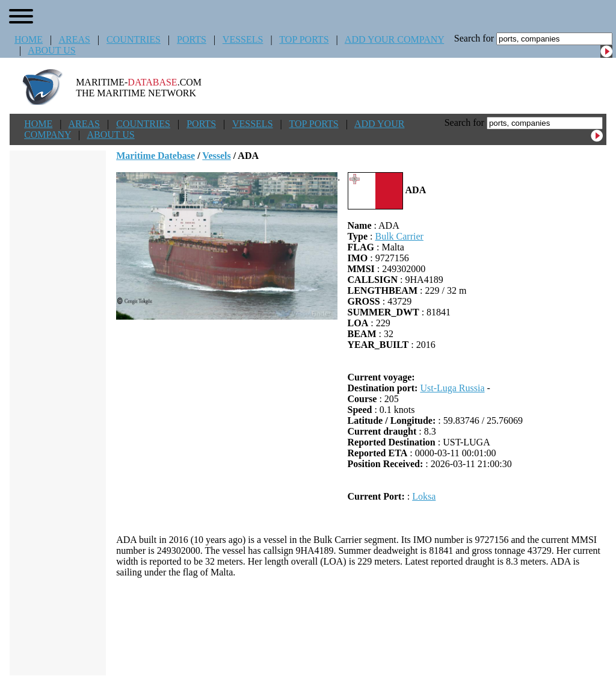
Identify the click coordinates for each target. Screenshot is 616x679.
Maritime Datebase (156, 156)
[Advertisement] (362, 627)
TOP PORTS (304, 39)
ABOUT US (51, 50)
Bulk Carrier (399, 236)
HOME (29, 39)
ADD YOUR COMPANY (394, 39)
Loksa (424, 496)
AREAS (74, 39)
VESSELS (243, 39)
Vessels (216, 156)
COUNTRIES (134, 39)
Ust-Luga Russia (452, 388)
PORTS (192, 39)
